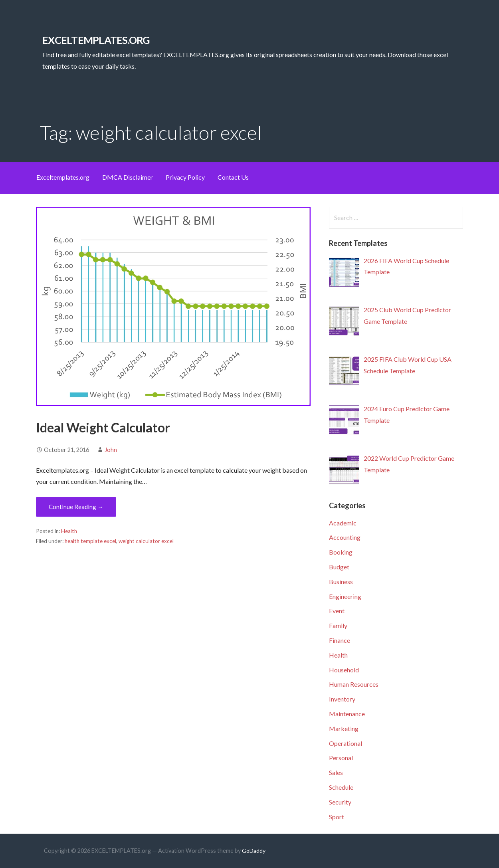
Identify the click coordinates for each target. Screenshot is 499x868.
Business (341, 582)
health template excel (90, 541)
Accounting (345, 537)
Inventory (342, 699)
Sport (337, 817)
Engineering (345, 596)
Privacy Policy (185, 177)
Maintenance (347, 714)
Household (344, 670)
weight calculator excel (146, 541)
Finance (340, 640)
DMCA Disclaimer (128, 177)
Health (69, 531)
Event (337, 611)
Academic (343, 523)
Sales (336, 772)
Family (338, 625)
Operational (346, 743)
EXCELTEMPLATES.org (96, 40)
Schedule (341, 787)
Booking (341, 552)
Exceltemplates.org (63, 177)
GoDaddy (254, 851)
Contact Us (233, 177)
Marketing (344, 728)
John (111, 450)
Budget (339, 567)
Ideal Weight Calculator (103, 427)
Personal (341, 758)
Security (340, 802)
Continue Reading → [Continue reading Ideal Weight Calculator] (76, 507)
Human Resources (354, 684)
